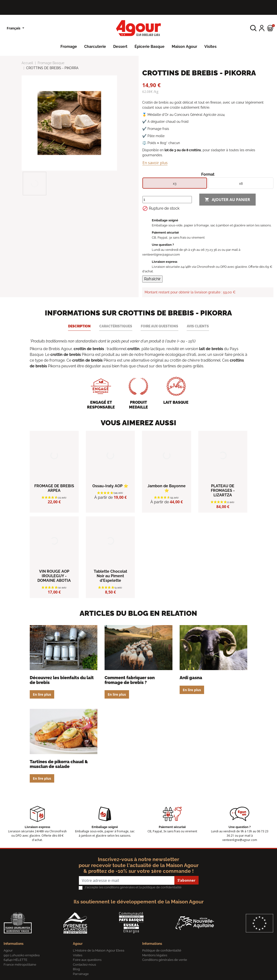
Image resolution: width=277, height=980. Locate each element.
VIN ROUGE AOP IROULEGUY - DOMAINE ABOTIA (54, 576)
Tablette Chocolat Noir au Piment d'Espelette (110, 576)
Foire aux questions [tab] (159, 326)
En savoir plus (155, 163)
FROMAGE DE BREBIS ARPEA (54, 488)
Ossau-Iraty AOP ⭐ (110, 486)
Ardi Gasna (191, 678)
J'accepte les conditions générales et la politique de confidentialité (133, 887)
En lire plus (42, 694)
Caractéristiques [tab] (116, 326)
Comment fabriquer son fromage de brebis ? (130, 680)
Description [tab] (79, 326)
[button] (253, 28)
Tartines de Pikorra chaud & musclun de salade (59, 764)
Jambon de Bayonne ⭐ (167, 488)
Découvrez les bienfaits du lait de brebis (62, 680)
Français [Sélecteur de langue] (14, 28)
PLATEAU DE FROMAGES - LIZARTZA (223, 490)
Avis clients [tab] (198, 326)
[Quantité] (167, 200)
